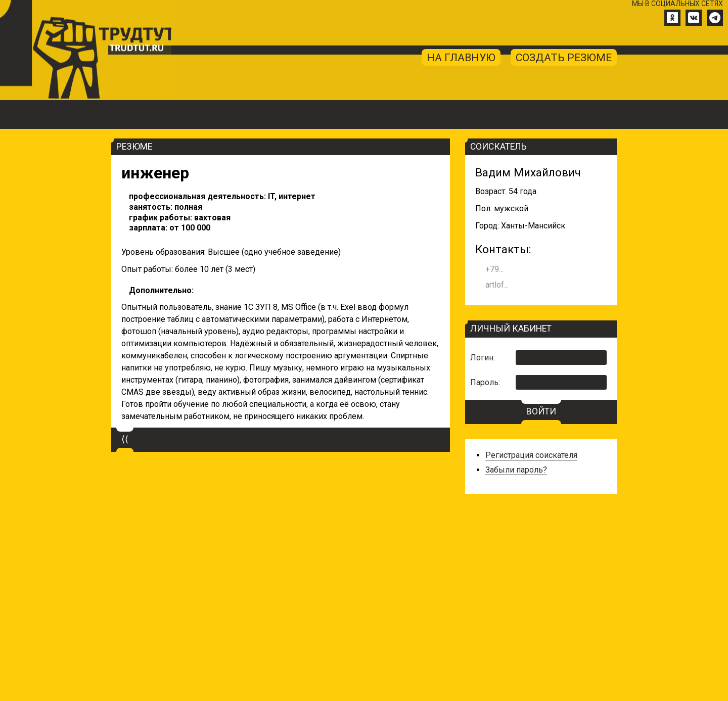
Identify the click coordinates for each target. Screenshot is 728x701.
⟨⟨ (125, 451)
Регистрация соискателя (531, 466)
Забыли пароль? (516, 481)
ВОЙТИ (541, 423)
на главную (456, 62)
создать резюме (562, 62)
